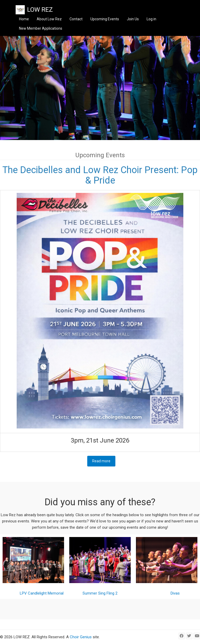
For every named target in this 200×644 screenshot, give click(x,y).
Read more (104, 461)
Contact (76, 19)
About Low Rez (49, 19)
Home (24, 19)
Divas (175, 593)
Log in (151, 19)
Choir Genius (81, 637)
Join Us (133, 19)
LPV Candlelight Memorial (42, 593)
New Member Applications (41, 28)
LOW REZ (40, 10)
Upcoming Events (105, 19)
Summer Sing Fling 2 (100, 593)
